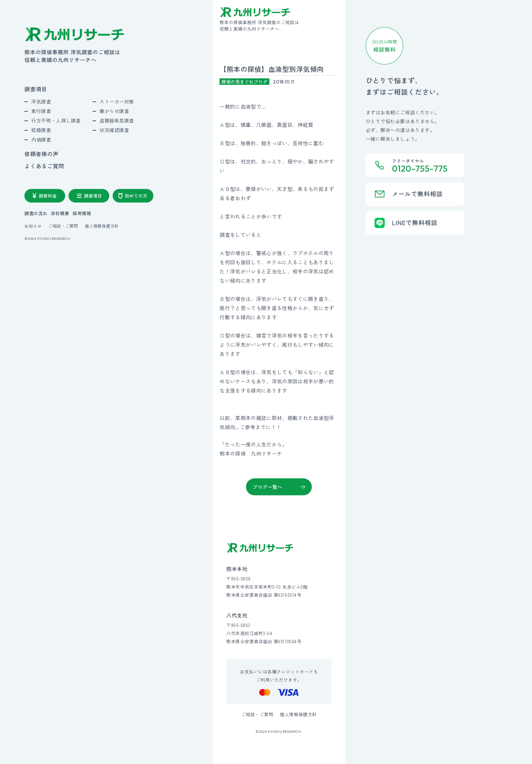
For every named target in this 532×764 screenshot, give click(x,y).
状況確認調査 (114, 130)
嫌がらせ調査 (114, 111)
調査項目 (36, 89)
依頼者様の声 (41, 154)
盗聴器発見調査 (117, 120)
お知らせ (33, 226)
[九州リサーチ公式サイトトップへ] (260, 548)
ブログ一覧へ (268, 487)
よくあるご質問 (44, 166)
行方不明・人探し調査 (56, 120)
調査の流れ (36, 213)
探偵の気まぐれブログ (244, 82)
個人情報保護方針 (102, 226)
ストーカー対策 (117, 101)
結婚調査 (41, 130)
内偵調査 (41, 139)
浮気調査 (41, 101)
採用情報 (82, 213)
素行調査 (41, 111)
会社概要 (60, 213)
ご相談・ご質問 (63, 226)
